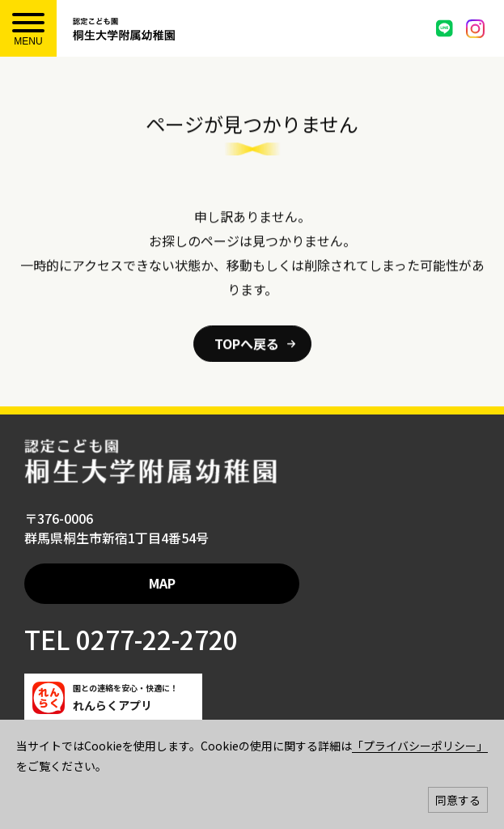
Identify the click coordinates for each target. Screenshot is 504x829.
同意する (458, 800)
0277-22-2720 (154, 639)
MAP (162, 583)
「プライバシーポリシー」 (420, 746)
